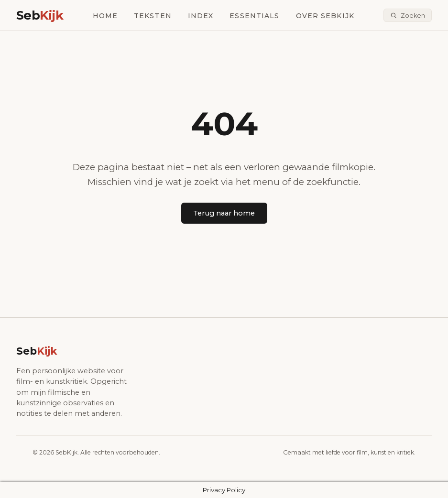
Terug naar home (224, 213)
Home (105, 16)
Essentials (254, 16)
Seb (40, 15)
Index (201, 16)
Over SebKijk (325, 16)
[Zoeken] (408, 16)
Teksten (153, 16)
